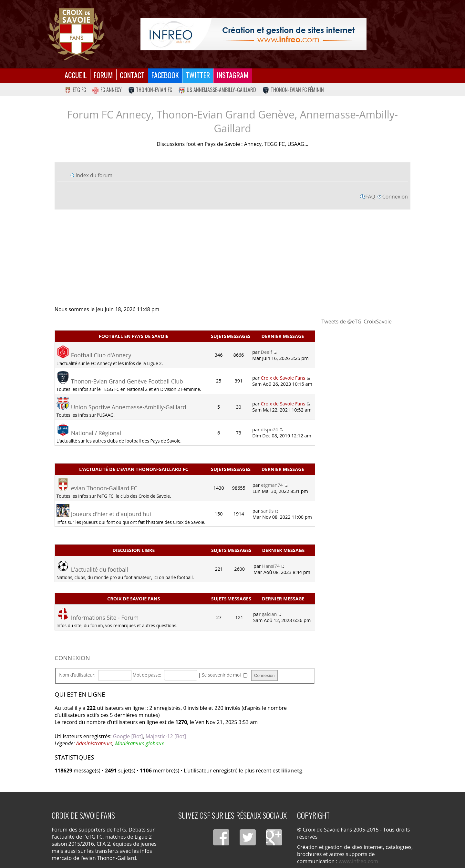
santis (267, 511)
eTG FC (75, 90)
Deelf (267, 352)
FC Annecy (107, 90)
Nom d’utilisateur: (77, 675)
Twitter (198, 75)
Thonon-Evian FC (150, 90)
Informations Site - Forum (105, 618)
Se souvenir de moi (225, 675)
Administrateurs (94, 743)
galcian (269, 614)
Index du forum (94, 175)
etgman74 (272, 485)
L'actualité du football (100, 569)
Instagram (233, 75)
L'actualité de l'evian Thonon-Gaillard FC (134, 469)
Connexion (395, 197)
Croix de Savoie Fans (283, 378)
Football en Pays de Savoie (134, 336)
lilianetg (292, 771)
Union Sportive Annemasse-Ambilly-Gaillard (129, 407)
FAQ (370, 197)
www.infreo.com (358, 861)
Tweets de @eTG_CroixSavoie (357, 322)
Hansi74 (271, 566)
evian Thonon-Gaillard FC (104, 488)
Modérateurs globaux (139, 743)
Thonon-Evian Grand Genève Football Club (127, 381)
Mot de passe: (147, 675)
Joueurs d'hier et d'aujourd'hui (111, 514)
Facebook (165, 75)
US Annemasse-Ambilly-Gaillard (217, 90)
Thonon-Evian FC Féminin (293, 90)
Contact (132, 75)
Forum (103, 75)
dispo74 (269, 429)
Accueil (76, 75)
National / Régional (96, 433)
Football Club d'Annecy (101, 355)
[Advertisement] (232, 257)
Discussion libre (134, 550)
